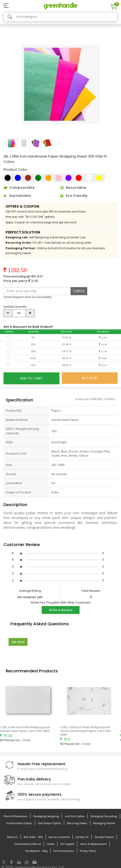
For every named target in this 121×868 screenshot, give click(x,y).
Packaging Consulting (104, 816)
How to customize (59, 837)
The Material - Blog (36, 851)
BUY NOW (90, 378)
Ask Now (18, 642)
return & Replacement (93, 844)
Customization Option (19, 823)
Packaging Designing (46, 816)
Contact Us (82, 837)
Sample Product (104, 837)
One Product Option (50, 823)
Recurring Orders (77, 823)
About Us (12, 837)
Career (51, 844)
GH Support (67, 844)
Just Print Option (75, 816)
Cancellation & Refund (28, 844)
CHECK (79, 291)
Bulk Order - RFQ (33, 837)
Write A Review (61, 610)
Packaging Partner (104, 823)
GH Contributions (64, 851)
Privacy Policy (88, 851)
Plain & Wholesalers (16, 816)
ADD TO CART (31, 378)
